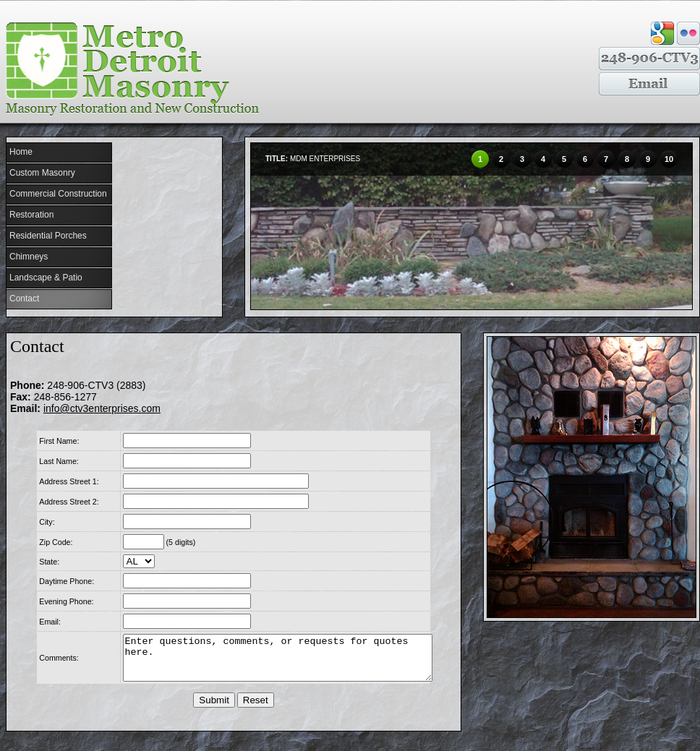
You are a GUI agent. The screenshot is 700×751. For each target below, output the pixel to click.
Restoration (31, 215)
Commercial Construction (58, 194)
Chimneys (29, 257)
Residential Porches (48, 236)
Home (21, 152)
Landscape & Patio (46, 278)
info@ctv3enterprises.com (102, 408)
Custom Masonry (42, 173)
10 (669, 159)
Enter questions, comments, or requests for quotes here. (274, 662)
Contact (24, 299)
